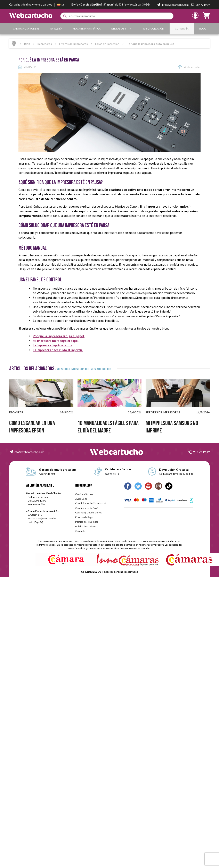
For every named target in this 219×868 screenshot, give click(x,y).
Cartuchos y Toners (26, 29)
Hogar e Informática (87, 29)
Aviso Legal (81, 499)
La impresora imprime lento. (52, 345)
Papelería (56, 29)
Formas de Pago (84, 517)
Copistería (182, 29)
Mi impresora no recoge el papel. (56, 341)
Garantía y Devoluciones (89, 512)
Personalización (153, 29)
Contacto (80, 531)
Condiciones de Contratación (91, 503)
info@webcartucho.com (29, 452)
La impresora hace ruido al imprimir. (58, 350)
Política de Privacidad (87, 522)
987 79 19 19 (201, 452)
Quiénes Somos (84, 494)
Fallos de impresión (107, 44)
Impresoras (45, 44)
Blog (203, 29)
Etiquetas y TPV (121, 29)
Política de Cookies (86, 526)
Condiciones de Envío (87, 508)
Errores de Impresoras (74, 44)
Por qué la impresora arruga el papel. (59, 336)
